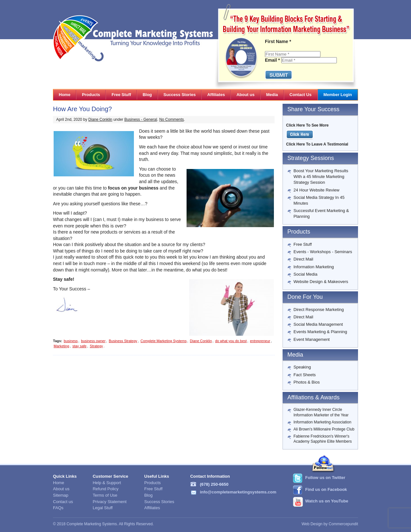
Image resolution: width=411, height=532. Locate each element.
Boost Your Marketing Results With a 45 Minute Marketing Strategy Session (321, 177)
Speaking (302, 367)
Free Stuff (303, 244)
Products (152, 483)
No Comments (172, 120)
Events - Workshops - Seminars (323, 252)
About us (61, 489)
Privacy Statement (110, 502)
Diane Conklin (100, 120)
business (71, 341)
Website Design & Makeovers (321, 282)
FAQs (58, 508)
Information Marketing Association (322, 422)
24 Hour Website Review (316, 190)
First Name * (278, 41)
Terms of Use (105, 495)
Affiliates (152, 508)
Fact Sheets (305, 375)
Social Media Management (318, 324)
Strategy (96, 346)
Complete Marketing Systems (163, 341)
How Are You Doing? (82, 109)
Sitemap (61, 495)
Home (59, 483)
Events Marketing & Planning (320, 332)
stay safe (79, 346)
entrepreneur (260, 341)
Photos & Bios (307, 382)
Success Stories (159, 502)
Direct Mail (303, 259)
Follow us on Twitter (325, 478)
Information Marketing (314, 267)
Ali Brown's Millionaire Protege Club (324, 429)
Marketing (61, 346)
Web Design (312, 524)
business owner (93, 341)
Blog (148, 495)
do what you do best (231, 341)
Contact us (63, 502)
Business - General (141, 120)
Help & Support (107, 483)
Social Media (305, 274)
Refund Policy (106, 489)
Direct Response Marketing (319, 310)
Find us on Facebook (326, 489)
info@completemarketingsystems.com (238, 492)
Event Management (312, 339)
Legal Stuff (103, 508)
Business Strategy (123, 341)
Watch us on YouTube (327, 501)
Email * (272, 60)
